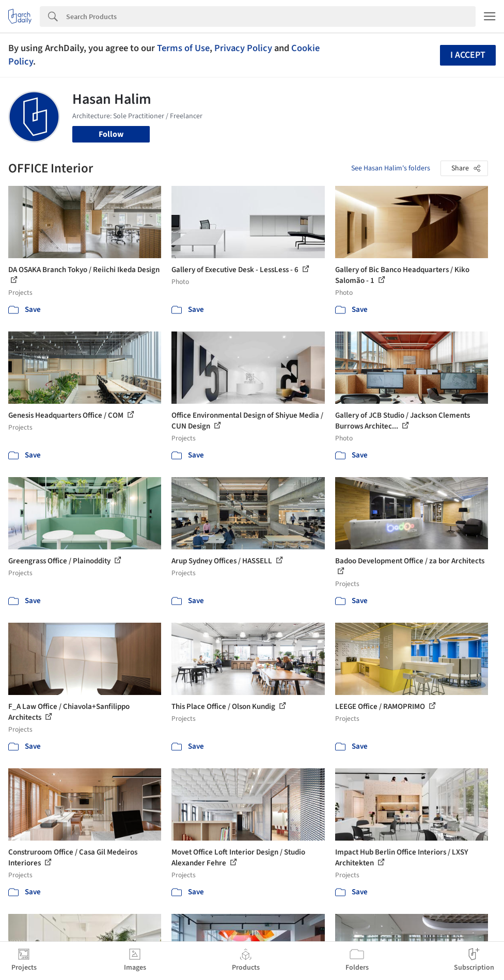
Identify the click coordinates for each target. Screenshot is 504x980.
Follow (111, 134)
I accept (468, 55)
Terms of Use (183, 48)
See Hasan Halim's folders (391, 168)
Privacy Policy (243, 48)
